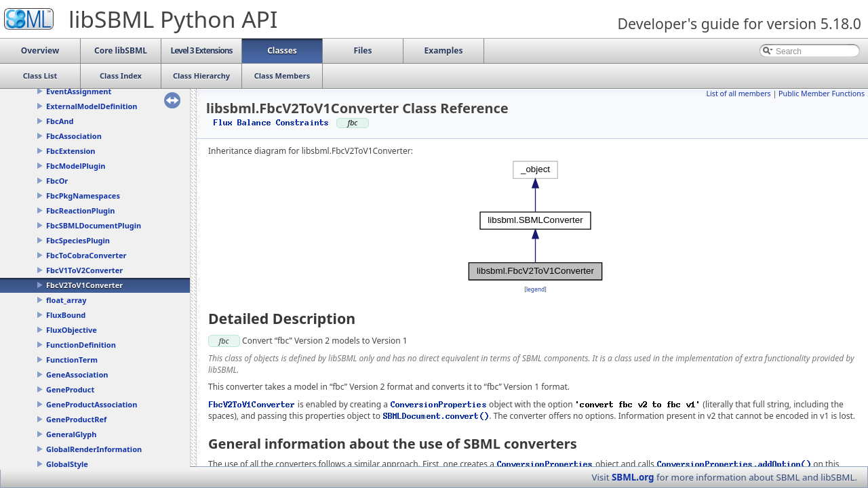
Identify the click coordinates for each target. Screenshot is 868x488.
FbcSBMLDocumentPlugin (94, 225)
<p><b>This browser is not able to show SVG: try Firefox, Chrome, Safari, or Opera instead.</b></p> (535, 221)
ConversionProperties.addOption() (734, 464)
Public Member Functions (822, 94)
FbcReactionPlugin (80, 210)
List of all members (738, 94)
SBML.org (633, 477)
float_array (66, 300)
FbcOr (57, 181)
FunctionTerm (72, 360)
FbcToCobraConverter (86, 255)
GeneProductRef (76, 419)
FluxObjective (72, 330)
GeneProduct (70, 389)
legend (535, 289)
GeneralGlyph (71, 434)
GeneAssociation (77, 374)
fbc (224, 341)
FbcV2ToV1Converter (84, 285)
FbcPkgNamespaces (83, 196)
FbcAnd (60, 121)
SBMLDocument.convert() (436, 416)
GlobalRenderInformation (94, 449)
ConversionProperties (439, 404)
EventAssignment (79, 91)
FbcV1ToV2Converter (84, 270)
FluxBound (66, 315)
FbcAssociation (74, 136)
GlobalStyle (67, 464)
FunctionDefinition (81, 345)
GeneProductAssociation (92, 404)
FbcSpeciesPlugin (78, 240)
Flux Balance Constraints (271, 122)
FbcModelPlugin (76, 166)
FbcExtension (71, 151)
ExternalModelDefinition (92, 106)
